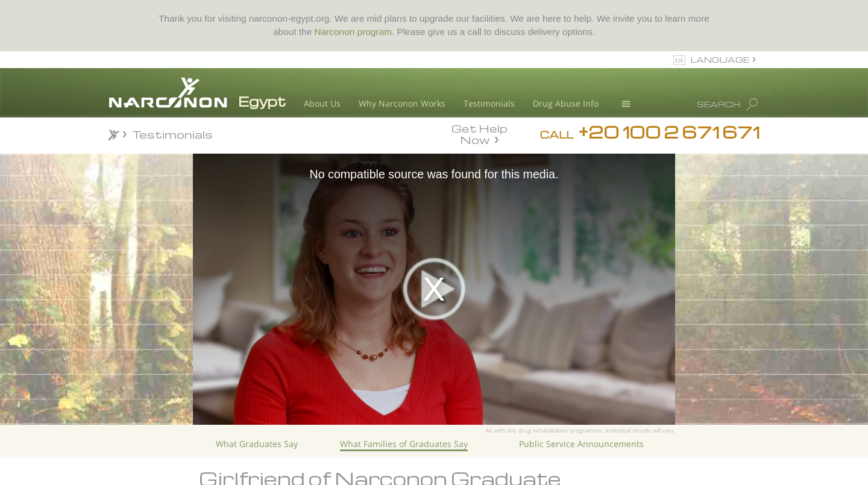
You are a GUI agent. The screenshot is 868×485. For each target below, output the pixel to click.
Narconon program (353, 32)
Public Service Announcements (581, 444)
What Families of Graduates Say (404, 444)
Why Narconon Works (402, 103)
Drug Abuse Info (566, 103)
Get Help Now (480, 133)
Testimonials (489, 103)
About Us (322, 103)
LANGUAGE (720, 59)
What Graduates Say (257, 444)
